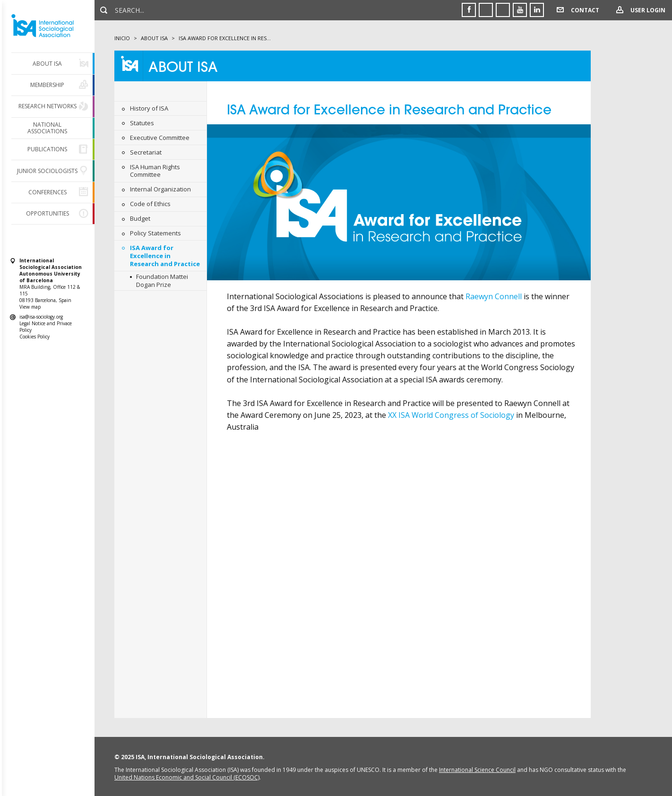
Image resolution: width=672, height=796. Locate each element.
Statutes (142, 123)
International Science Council (477, 770)
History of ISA (149, 108)
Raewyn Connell (494, 296)
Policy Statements (155, 233)
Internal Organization (160, 189)
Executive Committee (160, 138)
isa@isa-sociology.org (41, 317)
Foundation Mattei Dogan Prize (162, 281)
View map (30, 307)
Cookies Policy (34, 337)
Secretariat (146, 152)
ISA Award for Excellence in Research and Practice (165, 256)
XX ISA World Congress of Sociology (452, 415)
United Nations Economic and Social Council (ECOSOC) (187, 777)
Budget (140, 218)
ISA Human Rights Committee (155, 171)
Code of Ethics (150, 204)
